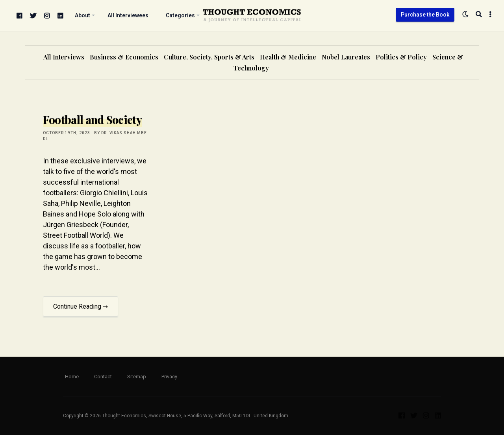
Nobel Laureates (346, 57)
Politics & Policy (401, 57)
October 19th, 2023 (67, 133)
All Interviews (64, 57)
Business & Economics (124, 57)
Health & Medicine (288, 57)
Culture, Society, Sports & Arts (209, 57)
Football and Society (92, 119)
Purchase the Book (425, 15)
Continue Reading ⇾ (81, 306)
